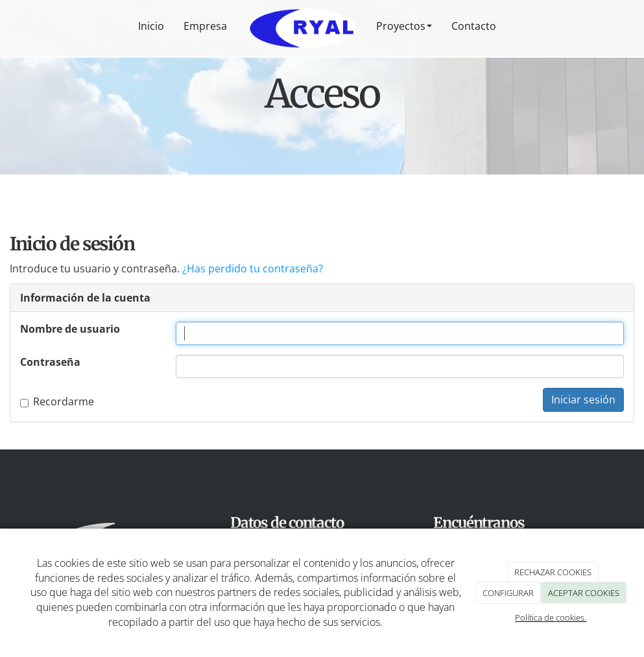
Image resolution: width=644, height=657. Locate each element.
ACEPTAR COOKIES (584, 593)
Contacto (474, 26)
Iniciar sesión (583, 400)
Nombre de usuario (70, 329)
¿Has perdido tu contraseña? (253, 269)
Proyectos (404, 26)
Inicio (151, 26)
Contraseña (50, 362)
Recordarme (57, 401)
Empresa (205, 26)
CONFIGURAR (508, 593)
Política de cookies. (551, 617)
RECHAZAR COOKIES (553, 572)
